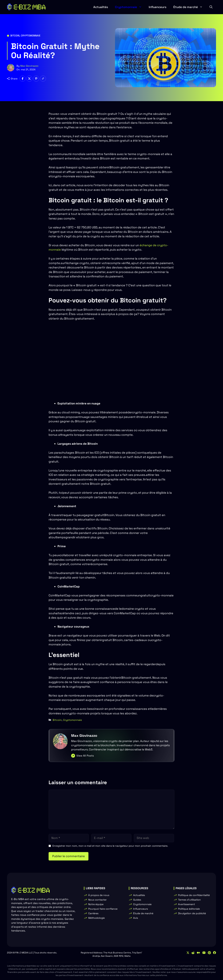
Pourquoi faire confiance (103, 909)
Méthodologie (96, 918)
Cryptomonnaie (130, 7)
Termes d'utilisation (189, 900)
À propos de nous (99, 895)
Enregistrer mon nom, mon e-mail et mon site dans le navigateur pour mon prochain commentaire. (110, 846)
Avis (136, 918)
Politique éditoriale (189, 909)
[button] (211, 7)
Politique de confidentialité (194, 895)
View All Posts (85, 756)
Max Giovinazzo (29, 66)
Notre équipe (96, 904)
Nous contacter (97, 900)
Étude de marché (190, 7)
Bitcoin (15, 36)
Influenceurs (158, 7)
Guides (137, 900)
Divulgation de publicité (192, 913)
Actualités (101, 7)
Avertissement (186, 904)
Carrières (93, 913)
